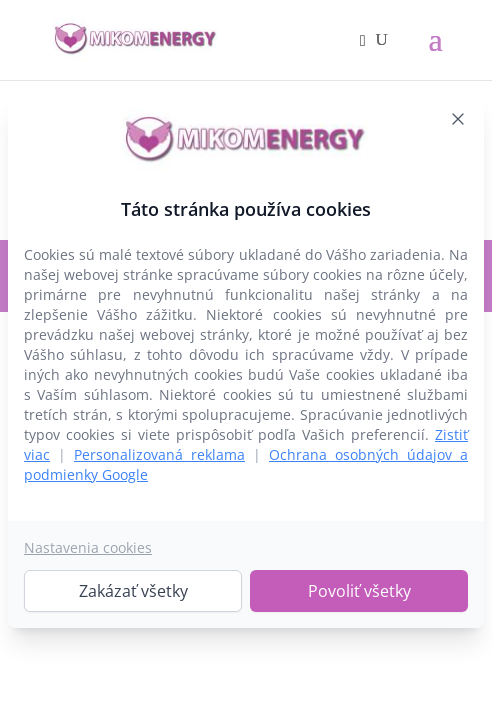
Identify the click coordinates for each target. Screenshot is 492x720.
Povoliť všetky (359, 591)
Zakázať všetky (133, 591)
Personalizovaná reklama (159, 454)
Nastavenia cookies (88, 547)
